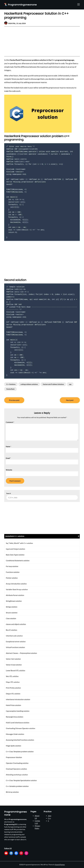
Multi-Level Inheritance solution (18, 723)
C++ (49, 818)
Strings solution (12, 607)
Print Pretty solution (13, 688)
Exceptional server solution (16, 642)
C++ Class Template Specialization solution (21, 780)
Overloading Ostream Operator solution (21, 728)
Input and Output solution (15, 549)
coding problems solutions (29, 384)
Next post (70, 400)
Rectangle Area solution (15, 717)
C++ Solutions (11, 384)
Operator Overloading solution (17, 763)
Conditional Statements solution (18, 560)
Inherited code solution (14, 636)
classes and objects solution (16, 624)
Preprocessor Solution (14, 757)
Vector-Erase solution (14, 665)
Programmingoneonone (22, 5)
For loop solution (12, 566)
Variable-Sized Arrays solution (17, 589)
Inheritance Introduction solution (18, 699)
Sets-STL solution (12, 676)
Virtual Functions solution (15, 647)
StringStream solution (14, 601)
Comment (10, 422)
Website (9, 470)
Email (8, 458)
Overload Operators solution (16, 769)
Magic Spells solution (14, 746)
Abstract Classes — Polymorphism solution (21, 653)
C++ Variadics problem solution (17, 786)
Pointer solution (12, 578)
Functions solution (13, 572)
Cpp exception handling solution (18, 711)
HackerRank (10, 389)
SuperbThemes (60, 865)
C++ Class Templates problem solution (20, 751)
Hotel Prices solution (13, 705)
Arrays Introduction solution (16, 584)
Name (8, 446)
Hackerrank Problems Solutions (53, 384)
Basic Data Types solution (15, 555)
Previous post (14, 400)
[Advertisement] (42, 41)
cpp (70, 384)
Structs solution (12, 613)
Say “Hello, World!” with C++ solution (19, 543)
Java (50, 816)
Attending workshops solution (17, 775)
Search (9, 493)
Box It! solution (11, 630)
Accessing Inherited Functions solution (20, 740)
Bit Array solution (12, 792)
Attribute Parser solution (15, 595)
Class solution (11, 618)
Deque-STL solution (13, 694)
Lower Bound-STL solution (16, 670)
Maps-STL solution (13, 682)
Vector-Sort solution (13, 659)
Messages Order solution (15, 734)
